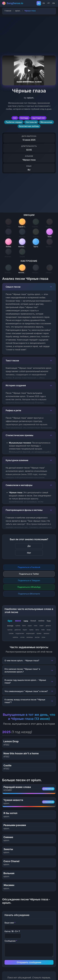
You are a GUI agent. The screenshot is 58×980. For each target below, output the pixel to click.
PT (49, 3)
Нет (29, 553)
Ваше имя (10, 923)
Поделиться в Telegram (29, 580)
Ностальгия (31, 122)
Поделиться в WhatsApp (29, 587)
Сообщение (11, 941)
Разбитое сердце (14, 122)
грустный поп (38, 118)
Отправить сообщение (29, 962)
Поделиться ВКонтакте (29, 594)
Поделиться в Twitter (29, 574)
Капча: (12, 931)
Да (29, 546)
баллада (24, 118)
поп (15, 118)
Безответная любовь (29, 126)
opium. (18, 11)
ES (44, 3)
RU (39, 3)
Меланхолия (46, 122)
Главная (8, 11)
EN (54, 3)
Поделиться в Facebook (29, 567)
